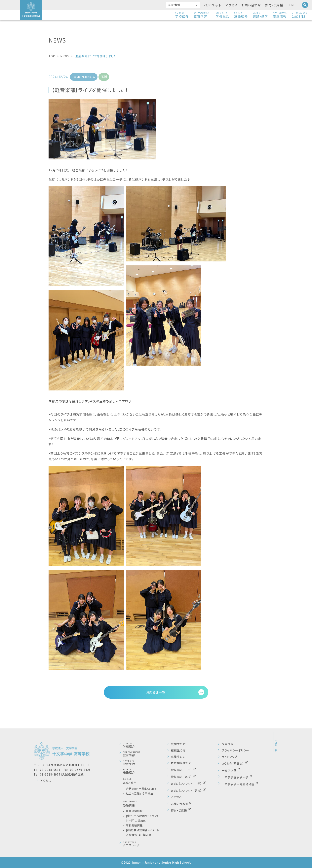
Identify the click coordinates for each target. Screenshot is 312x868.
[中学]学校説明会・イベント (142, 816)
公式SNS (299, 15)
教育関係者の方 (181, 763)
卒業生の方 (178, 757)
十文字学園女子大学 (235, 777)
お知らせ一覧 (156, 692)
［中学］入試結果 (136, 821)
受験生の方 (178, 744)
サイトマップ (230, 757)
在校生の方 (178, 750)
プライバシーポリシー (235, 750)
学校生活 (222, 15)
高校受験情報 (134, 825)
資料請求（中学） (182, 770)
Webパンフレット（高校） (187, 790)
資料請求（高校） (182, 776)
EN (292, 5)
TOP (52, 56)
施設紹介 (241, 15)
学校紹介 (182, 15)
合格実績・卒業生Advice (141, 789)
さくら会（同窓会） (233, 763)
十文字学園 (230, 770)
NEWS (65, 56)
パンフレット (213, 5)
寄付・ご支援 (274, 5)
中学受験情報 (134, 811)
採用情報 (228, 744)
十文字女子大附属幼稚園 (238, 784)
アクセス (231, 5)
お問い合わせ (251, 5)
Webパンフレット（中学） (187, 783)
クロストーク (145, 844)
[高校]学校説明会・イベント (142, 830)
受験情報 (280, 15)
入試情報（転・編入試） (139, 835)
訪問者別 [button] (174, 5)
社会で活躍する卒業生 (140, 793)
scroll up (276, 746)
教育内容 (202, 15)
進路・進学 (260, 15)
